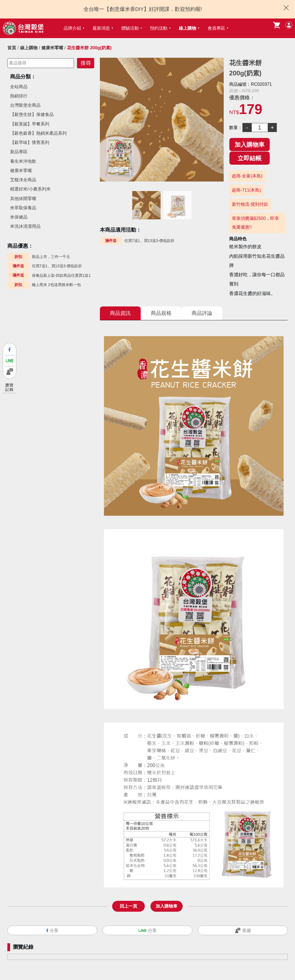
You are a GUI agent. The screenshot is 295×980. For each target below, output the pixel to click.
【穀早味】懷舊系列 (30, 142)
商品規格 (161, 313)
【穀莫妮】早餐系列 (30, 124)
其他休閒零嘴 (23, 199)
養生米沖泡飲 (23, 161)
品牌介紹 (72, 28)
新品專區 (19, 152)
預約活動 (159, 28)
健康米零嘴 (52, 48)
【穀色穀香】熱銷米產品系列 (38, 133)
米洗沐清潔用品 (25, 226)
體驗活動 (130, 28)
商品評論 (202, 313)
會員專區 (216, 28)
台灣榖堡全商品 (25, 105)
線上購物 (188, 28)
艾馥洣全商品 (23, 180)
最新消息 (101, 28)
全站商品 (19, 87)
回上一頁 (128, 904)
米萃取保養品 (23, 208)
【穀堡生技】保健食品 (32, 114)
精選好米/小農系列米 (30, 189)
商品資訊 (120, 313)
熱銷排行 (19, 96)
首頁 (12, 48)
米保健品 (19, 217)
